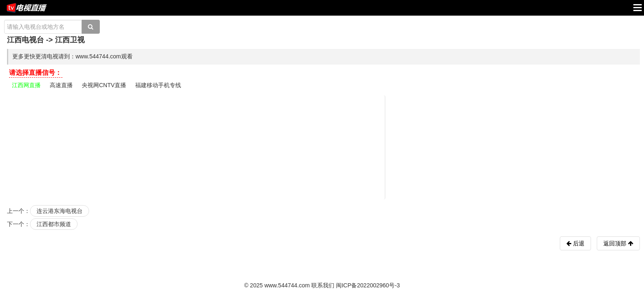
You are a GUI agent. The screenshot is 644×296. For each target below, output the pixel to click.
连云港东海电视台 (60, 211)
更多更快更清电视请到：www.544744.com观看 (72, 56)
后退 (578, 243)
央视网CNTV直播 (104, 85)
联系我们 (323, 285)
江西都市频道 (54, 224)
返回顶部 (618, 243)
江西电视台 (25, 40)
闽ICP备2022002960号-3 (368, 285)
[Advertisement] (323, 147)
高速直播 (61, 85)
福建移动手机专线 (158, 85)
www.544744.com (287, 285)
